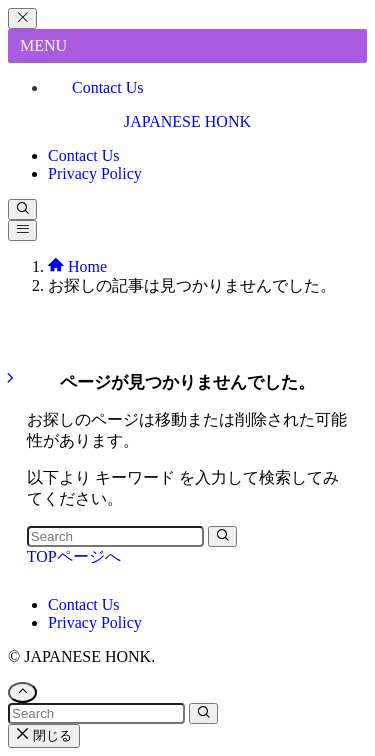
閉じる (44, 735)
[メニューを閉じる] (22, 18)
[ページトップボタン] (22, 692)
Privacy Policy (95, 622)
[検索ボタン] (22, 209)
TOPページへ (74, 556)
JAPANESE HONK (187, 121)
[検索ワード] (115, 536)
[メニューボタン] (22, 230)
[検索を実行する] (222, 536)
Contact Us (108, 87)
